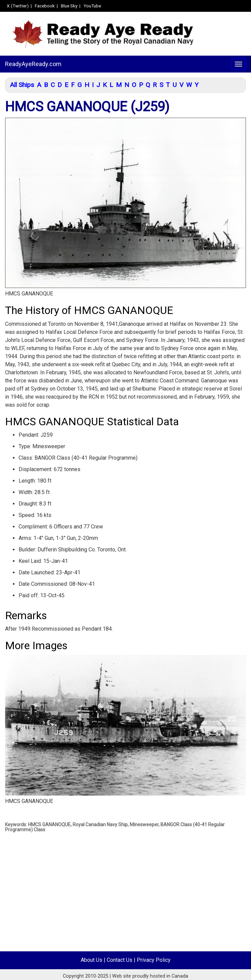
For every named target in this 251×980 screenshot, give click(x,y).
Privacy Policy (154, 960)
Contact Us (120, 960)
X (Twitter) (18, 6)
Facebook (45, 6)
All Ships (22, 85)
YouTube (92, 6)
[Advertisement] (123, 904)
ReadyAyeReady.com (33, 64)
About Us (92, 960)
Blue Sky (69, 6)
